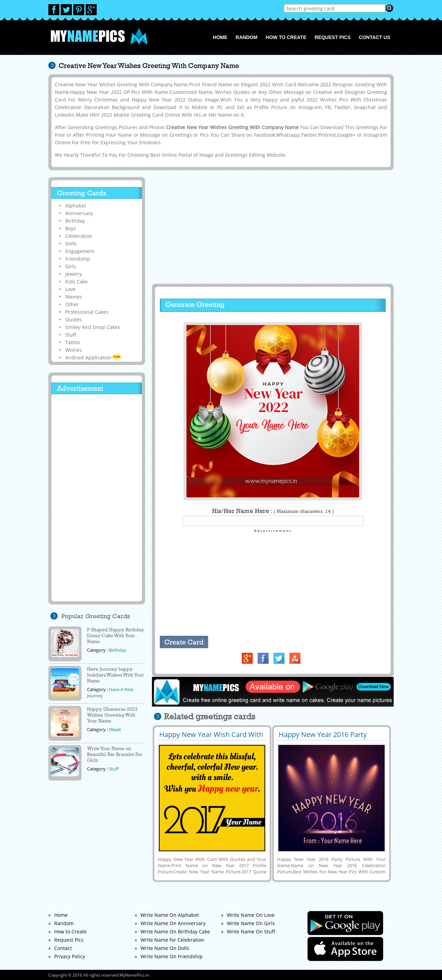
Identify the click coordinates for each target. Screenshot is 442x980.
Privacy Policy (70, 956)
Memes (74, 297)
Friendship (78, 259)
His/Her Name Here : (273, 511)
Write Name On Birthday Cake (175, 932)
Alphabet (76, 206)
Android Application (94, 357)
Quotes (74, 319)
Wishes (74, 350)
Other (72, 304)
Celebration (79, 236)
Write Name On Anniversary (173, 923)
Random (246, 37)
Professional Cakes (87, 312)
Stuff (71, 335)
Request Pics (333, 37)
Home (220, 37)
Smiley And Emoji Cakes (93, 327)
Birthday (75, 221)
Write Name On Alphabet (170, 915)
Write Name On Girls (251, 923)
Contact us (374, 37)
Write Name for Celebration (172, 940)
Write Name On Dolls (165, 948)
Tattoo (73, 342)
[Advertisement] (272, 227)
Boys (71, 228)
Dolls (71, 244)
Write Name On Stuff (251, 932)
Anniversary (79, 213)
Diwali (115, 729)
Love (70, 289)
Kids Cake (76, 282)
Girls (71, 266)
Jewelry (74, 274)
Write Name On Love (251, 915)
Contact (63, 948)
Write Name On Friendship (172, 956)
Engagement (80, 251)
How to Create (286, 37)
